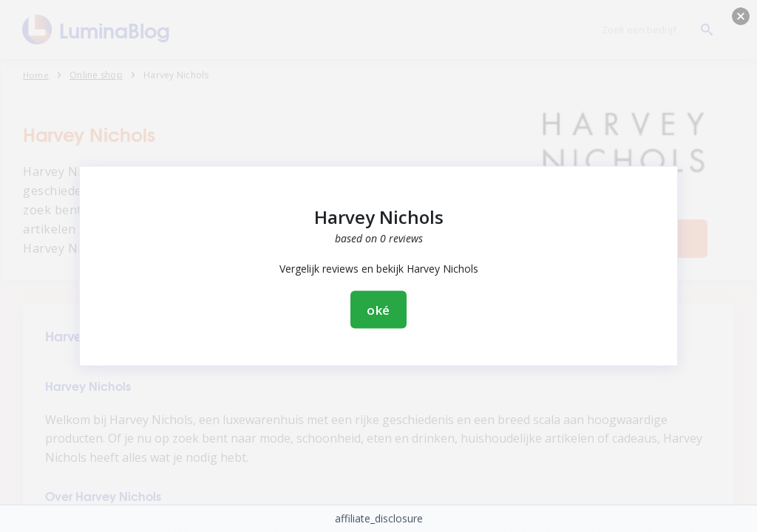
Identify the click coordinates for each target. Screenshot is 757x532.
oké (379, 310)
